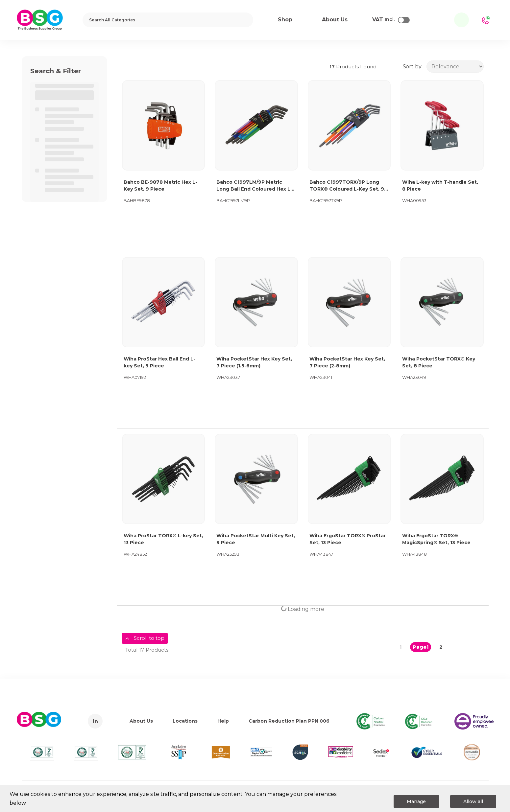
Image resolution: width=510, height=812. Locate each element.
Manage (416, 801)
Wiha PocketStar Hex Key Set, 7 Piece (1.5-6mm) (254, 362)
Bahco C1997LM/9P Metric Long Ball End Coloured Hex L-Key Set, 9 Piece (254, 186)
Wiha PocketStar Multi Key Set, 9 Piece (256, 539)
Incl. (383, 20)
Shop (285, 20)
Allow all (473, 801)
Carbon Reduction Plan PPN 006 (289, 721)
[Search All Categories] (168, 20)
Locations (185, 721)
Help (223, 721)
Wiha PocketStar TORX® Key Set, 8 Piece (439, 362)
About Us (141, 721)
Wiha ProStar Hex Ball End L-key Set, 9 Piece (159, 362)
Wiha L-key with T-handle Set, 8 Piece (440, 186)
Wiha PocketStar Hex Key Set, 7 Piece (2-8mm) (347, 362)
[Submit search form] (244, 20)
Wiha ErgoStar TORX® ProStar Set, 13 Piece (348, 539)
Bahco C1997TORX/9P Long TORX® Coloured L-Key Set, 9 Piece (347, 186)
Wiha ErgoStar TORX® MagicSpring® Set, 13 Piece (436, 539)
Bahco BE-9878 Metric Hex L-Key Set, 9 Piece (160, 186)
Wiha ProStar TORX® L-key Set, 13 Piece (163, 539)
